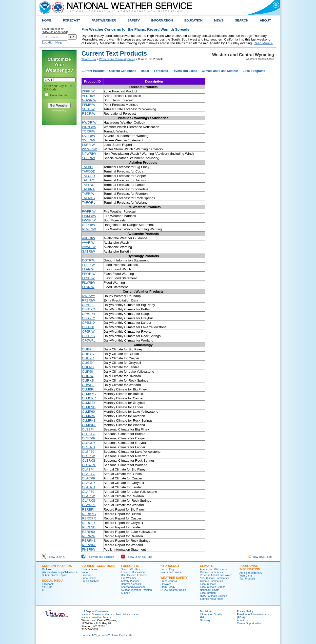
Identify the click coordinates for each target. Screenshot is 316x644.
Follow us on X (53, 557)
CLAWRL (89, 505)
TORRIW (89, 131)
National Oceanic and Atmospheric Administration (110, 614)
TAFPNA (88, 189)
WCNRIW (89, 127)
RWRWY (89, 296)
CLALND (89, 487)
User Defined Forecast (134, 575)
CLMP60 (88, 412)
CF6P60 (88, 327)
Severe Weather (130, 569)
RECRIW (89, 114)
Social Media (53, 581)
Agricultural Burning (251, 573)
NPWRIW (89, 154)
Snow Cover (89, 578)
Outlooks (47, 569)
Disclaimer (206, 611)
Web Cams (246, 576)
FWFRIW (89, 211)
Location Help (52, 42)
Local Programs (254, 71)
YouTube (47, 587)
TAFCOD (89, 171)
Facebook (48, 584)
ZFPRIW (88, 91)
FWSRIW (89, 220)
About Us (242, 620)
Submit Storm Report (54, 575)
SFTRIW (88, 109)
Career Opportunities (249, 623)
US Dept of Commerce (95, 611)
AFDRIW (89, 96)
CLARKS (89, 501)
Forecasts (161, 71)
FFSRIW (88, 278)
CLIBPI (87, 349)
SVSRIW (89, 140)
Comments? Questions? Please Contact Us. (107, 635)
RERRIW (89, 536)
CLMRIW (89, 416)
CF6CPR (89, 314)
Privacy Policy (59, 110)
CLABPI (88, 469)
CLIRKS (88, 380)
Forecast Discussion (133, 572)
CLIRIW (88, 376)
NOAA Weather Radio (173, 590)
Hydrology (170, 566)
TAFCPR (88, 176)
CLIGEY (88, 363)
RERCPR (89, 518)
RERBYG (89, 514)
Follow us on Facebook (98, 557)
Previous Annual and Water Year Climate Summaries (216, 577)
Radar (145, 71)
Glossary (205, 620)
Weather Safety (174, 578)
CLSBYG (89, 434)
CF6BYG (89, 309)
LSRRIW (88, 145)
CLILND (88, 367)
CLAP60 (88, 492)
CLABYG (89, 474)
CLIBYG (88, 354)
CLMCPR (89, 398)
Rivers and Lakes (185, 71)
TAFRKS (88, 198)
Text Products (247, 579)
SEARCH (242, 20)
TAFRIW (88, 194)
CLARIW (88, 496)
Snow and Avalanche (133, 587)
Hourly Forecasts (131, 584)
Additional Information (250, 568)
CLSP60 (88, 452)
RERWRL (89, 545)
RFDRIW (89, 225)
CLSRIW (88, 456)
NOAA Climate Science (214, 596)
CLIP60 (87, 372)
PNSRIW (89, 549)
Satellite (86, 575)
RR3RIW (89, 300)
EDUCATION (193, 20)
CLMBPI (88, 389)
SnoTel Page (168, 569)
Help (203, 617)
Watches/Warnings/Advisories (59, 572)
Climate (206, 566)
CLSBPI (88, 429)
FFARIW (88, 269)
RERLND (89, 527)
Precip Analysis (90, 581)
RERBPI (88, 509)
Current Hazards (93, 71)
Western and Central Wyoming (117, 59)
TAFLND (88, 185)
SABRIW (89, 251)
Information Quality (211, 614)
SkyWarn (166, 584)
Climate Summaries (211, 581)
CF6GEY (89, 318)
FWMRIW (89, 216)
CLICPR (88, 358)
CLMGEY (89, 403)
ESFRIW (88, 265)
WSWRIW (89, 149)
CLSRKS (89, 461)
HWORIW (89, 122)
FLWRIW (89, 283)
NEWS (219, 20)
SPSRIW (89, 158)
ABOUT (265, 20)
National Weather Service (96, 617)
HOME (47, 20)
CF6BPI (88, 305)
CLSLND (89, 447)
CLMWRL (89, 425)
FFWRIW (89, 274)
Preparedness (169, 581)
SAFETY (133, 20)
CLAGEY (89, 483)
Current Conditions (123, 71)
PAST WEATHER (104, 20)
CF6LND (88, 323)
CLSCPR (89, 438)
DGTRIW (89, 260)
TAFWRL (89, 203)
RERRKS (89, 541)
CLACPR (89, 478)
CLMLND (89, 407)
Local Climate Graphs (213, 587)
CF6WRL (89, 340)
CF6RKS (89, 336)
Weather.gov (89, 59)
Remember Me (59, 95)
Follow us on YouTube (137, 557)
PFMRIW (89, 105)
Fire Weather (128, 578)
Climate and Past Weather (220, 71)
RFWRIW (89, 229)
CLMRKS (89, 420)
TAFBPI (88, 167)
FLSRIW (88, 287)
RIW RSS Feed (260, 557)
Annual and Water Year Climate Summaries (213, 571)
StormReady (168, 587)
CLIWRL (88, 385)
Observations (89, 569)
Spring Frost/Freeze (212, 599)
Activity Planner (130, 581)
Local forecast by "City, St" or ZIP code (55, 30)
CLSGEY (89, 443)
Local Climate (208, 584)
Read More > (263, 43)
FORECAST (71, 20)
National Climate (210, 590)
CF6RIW (88, 332)
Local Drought (208, 593)
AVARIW (88, 243)
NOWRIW (89, 100)
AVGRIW (89, 238)
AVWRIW (89, 247)
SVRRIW (89, 136)
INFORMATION (162, 20)
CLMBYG (89, 394)
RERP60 (88, 532)
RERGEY (89, 523)
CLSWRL (89, 465)
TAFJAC (88, 180)
